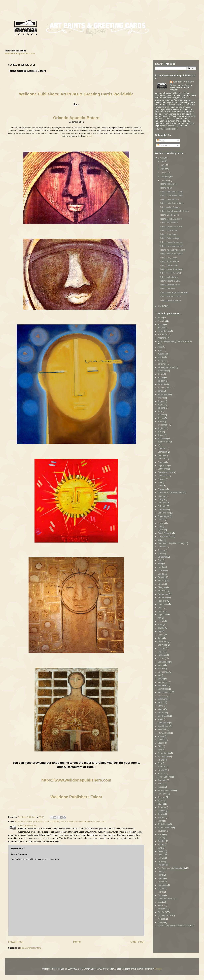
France (161, 570)
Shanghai (162, 807)
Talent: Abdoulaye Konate (171, 192)
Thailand (162, 865)
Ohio (160, 746)
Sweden (161, 841)
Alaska (161, 324)
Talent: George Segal (170, 215)
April (163, 169)
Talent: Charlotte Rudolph (171, 196)
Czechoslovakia (165, 537)
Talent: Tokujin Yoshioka (171, 227)
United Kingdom (165, 899)
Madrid (161, 668)
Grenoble (162, 591)
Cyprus (161, 530)
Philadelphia (163, 757)
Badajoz (161, 361)
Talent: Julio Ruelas (169, 266)
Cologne (161, 499)
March (164, 173)
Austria (161, 357)
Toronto (161, 882)
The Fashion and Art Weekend (171, 868)
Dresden (161, 550)
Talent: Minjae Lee (168, 184)
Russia (161, 787)
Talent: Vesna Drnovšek (171, 273)
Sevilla (161, 804)
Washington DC (165, 916)
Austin (160, 351)
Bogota (161, 401)
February (165, 177)
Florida (161, 567)
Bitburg (161, 398)
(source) (89, 136)
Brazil (160, 422)
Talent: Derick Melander (171, 300)
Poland (161, 760)
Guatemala (163, 597)
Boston (161, 418)
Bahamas (162, 364)
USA (160, 902)
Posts (161, 141)
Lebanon (162, 648)
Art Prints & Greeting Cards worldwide (32, 822)
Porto (160, 763)
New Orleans (164, 726)
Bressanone (163, 425)
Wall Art (70, 822)
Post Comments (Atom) (31, 948)
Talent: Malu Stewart (169, 277)
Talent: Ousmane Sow (170, 285)
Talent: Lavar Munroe (170, 199)
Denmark (162, 547)
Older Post (137, 942)
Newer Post (16, 942)
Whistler (161, 919)
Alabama (162, 321)
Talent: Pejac (166, 188)
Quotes (161, 770)
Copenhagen (163, 516)
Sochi (160, 821)
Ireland (161, 621)
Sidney (161, 814)
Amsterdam (163, 335)
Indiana (161, 611)
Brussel (161, 435)
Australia (162, 354)
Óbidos (161, 743)
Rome (160, 784)
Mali (159, 675)
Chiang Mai (163, 476)
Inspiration (162, 614)
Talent (63, 822)
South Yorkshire (165, 828)
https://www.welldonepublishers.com (76, 780)
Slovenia (162, 818)
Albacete (161, 328)
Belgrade (162, 384)
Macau (161, 665)
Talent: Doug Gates (169, 234)
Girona (161, 584)
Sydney (161, 845)
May (163, 165)
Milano (161, 709)
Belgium (161, 381)
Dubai (160, 553)
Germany (162, 581)
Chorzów (162, 489)
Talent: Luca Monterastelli (172, 246)
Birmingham (163, 394)
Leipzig (161, 652)
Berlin (160, 391)
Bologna (161, 408)
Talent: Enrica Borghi (169, 262)
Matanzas (162, 696)
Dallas (160, 540)
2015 (161, 158)
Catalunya (162, 469)
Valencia (161, 905)
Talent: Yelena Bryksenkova (172, 250)
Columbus (162, 510)
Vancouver (162, 909)
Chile (160, 482)
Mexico (161, 702)
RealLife (161, 774)
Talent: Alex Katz (168, 289)
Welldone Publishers (183, 82)
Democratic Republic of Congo (171, 543)
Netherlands (163, 723)
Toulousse (162, 885)
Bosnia (161, 415)
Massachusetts (164, 692)
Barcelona (162, 371)
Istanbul (161, 628)
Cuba (160, 526)
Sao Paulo (162, 794)
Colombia (55, 822)
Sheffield (162, 811)
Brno (160, 432)
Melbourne (162, 699)
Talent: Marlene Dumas (171, 297)
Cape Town (163, 466)
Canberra (162, 459)
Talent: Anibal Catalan (170, 207)
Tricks (160, 892)
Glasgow (162, 587)
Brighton (161, 428)
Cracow (161, 520)
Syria (160, 848)
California (162, 449)
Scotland (162, 797)
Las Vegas (162, 645)
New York (162, 729)
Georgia (161, 577)
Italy (159, 631)
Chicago (161, 479)
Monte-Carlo (163, 716)
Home (77, 942)
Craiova (161, 523)
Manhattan (162, 685)
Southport (162, 831)
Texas (160, 862)
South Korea (163, 824)
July (163, 161)
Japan (160, 635)
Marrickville (163, 689)
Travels (161, 889)
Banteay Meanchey (166, 367)
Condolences (164, 513)
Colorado (162, 506)
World (160, 922)
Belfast (161, 378)
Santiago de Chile (166, 790)
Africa (160, 318)
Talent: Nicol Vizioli (169, 231)
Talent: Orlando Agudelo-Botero (174, 211)
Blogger (158, 969)
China (160, 486)
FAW (160, 564)
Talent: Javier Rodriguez (171, 269)
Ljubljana (162, 655)
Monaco (161, 713)
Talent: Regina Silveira (170, 281)
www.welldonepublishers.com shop (90, 822)
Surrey (161, 838)
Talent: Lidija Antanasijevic (172, 203)
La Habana (163, 641)
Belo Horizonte (164, 388)
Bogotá (161, 405)
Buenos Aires (164, 442)
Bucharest (162, 438)
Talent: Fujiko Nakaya (170, 238)
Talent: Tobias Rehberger (171, 242)
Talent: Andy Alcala (169, 258)
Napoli (160, 719)
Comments (163, 145)
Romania (162, 780)
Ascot (160, 347)
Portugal (161, 767)
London (161, 658)
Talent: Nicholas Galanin (171, 219)
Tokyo (160, 875)
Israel (160, 625)
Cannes (161, 462)
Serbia (160, 801)
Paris (160, 750)
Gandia (161, 574)
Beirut (160, 374)
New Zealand (164, 733)
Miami (160, 706)
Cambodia (162, 452)
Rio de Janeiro (164, 777)
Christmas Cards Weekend (170, 493)
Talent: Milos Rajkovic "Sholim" (174, 293)
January (164, 181)
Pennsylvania (164, 753)
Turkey (161, 895)
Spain (160, 834)
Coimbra (161, 496)
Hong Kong (163, 604)
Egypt (160, 560)
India (160, 608)
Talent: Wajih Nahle (169, 223)
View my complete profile (166, 129)
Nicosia (161, 736)
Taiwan (161, 851)
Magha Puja (163, 672)
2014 (161, 306)
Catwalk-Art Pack (165, 472)
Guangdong (163, 594)
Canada (161, 455)
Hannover (162, 601)
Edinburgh (162, 557)
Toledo (161, 878)
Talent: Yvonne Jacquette (171, 254)
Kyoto (160, 638)
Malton (161, 679)
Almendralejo (164, 331)
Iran (159, 618)
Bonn (160, 411)
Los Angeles (163, 662)
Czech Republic (165, 533)
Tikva (160, 872)
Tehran (161, 858)
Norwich (161, 740)
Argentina (162, 338)
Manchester (163, 682)
